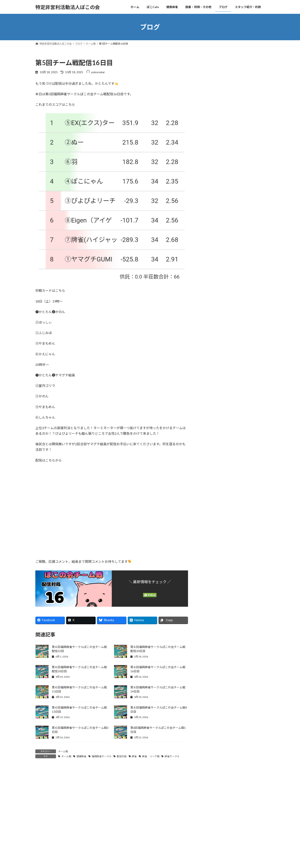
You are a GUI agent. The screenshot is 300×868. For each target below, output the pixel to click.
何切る (208, 434)
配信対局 (122, 756)
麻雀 (134, 756)
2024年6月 (211, 699)
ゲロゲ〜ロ (241, 94)
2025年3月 (211, 624)
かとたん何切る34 (242, 141)
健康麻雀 (81, 756)
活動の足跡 (211, 451)
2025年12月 (212, 549)
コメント (44, 793)
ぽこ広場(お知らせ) (219, 326)
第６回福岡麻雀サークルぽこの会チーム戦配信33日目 (245, 119)
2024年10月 (212, 666)
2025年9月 (211, 574)
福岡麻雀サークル (102, 756)
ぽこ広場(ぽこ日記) (219, 384)
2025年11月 (212, 557)
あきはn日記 (212, 309)
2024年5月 (211, 708)
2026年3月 (211, 524)
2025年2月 (211, 632)
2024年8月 (211, 683)
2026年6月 (211, 499)
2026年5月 (211, 507)
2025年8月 (211, 582)
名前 (41, 849)
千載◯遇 (236, 74)
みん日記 (210, 426)
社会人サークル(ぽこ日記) (224, 409)
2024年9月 (211, 674)
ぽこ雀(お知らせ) (218, 334)
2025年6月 (211, 599)
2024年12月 (212, 649)
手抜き (208, 443)
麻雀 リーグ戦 (151, 756)
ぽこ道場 (210, 418)
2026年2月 (211, 532)
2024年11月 (212, 658)
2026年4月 (211, 515)
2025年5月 (211, 607)
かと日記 (210, 351)
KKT (207, 301)
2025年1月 (211, 641)
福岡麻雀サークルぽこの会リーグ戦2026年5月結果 (245, 185)
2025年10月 (212, 566)
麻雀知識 (210, 476)
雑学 (207, 468)
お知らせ (210, 317)
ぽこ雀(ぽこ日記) (218, 393)
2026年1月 (211, 540)
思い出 (211, 401)
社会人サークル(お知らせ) (224, 342)
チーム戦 (63, 751)
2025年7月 (211, 591)
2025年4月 (211, 616)
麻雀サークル (172, 756)
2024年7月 (211, 691)
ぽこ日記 (210, 367)
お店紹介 (213, 376)
